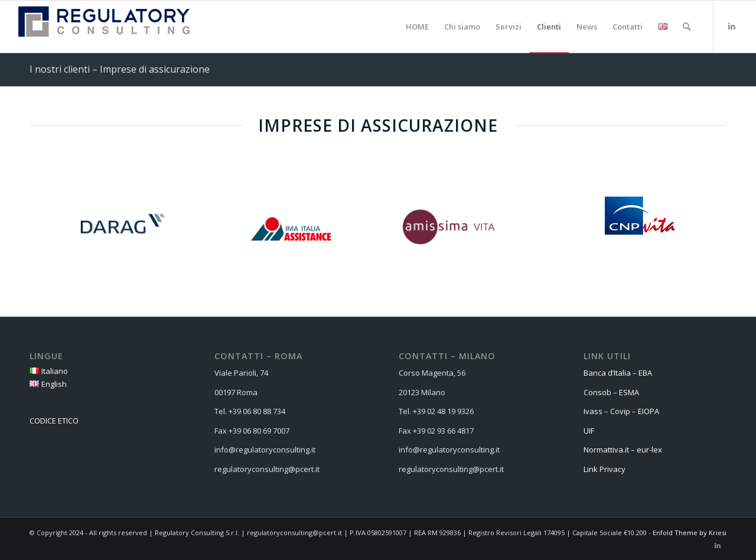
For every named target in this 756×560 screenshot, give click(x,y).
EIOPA (649, 411)
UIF (589, 431)
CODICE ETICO (54, 421)
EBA (645, 373)
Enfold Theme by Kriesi (690, 533)
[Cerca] (687, 27)
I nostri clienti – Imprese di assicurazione (120, 69)
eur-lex (650, 450)
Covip (620, 411)
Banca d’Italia (607, 373)
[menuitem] (417, 27)
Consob (597, 392)
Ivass (593, 411)
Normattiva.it (606, 450)
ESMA (629, 392)
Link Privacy (605, 469)
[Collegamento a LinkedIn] (732, 26)
